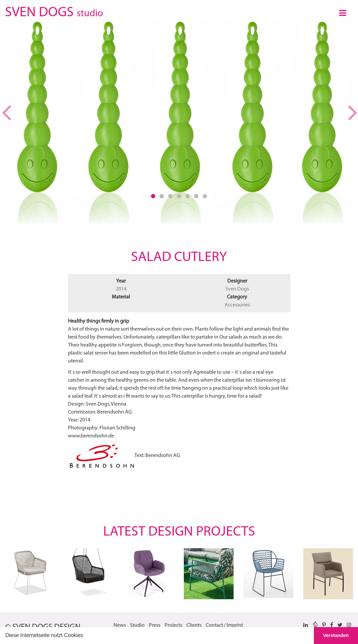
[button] (86, 636)
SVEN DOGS (54, 11)
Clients (194, 625)
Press (155, 625)
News (120, 625)
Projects (173, 625)
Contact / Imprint (224, 625)
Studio (137, 625)
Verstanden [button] (336, 635)
